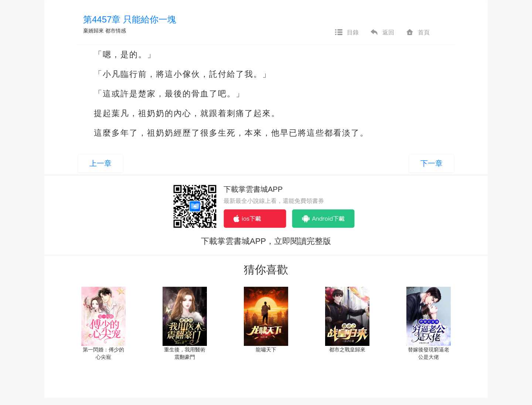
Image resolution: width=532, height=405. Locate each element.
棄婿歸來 (93, 31)
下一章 (432, 163)
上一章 (100, 163)
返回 (382, 33)
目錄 (347, 33)
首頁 (417, 33)
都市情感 (116, 31)
